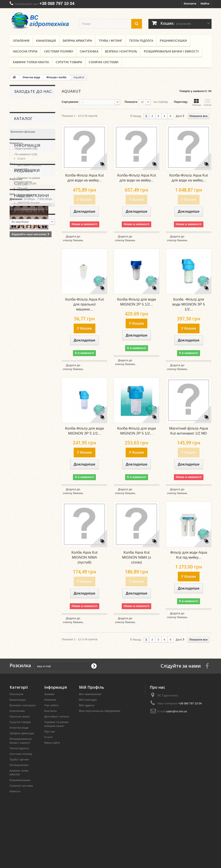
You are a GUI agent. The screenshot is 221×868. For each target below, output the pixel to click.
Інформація (27, 221)
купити (41, 425)
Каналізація (46, 41)
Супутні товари (69, 62)
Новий (22, 169)
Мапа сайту (52, 743)
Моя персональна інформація (100, 711)
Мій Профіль (92, 687)
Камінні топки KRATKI (31, 62)
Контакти (190, 4)
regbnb (17, 444)
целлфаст (32, 457)
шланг (16, 438)
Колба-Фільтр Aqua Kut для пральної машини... (85, 304)
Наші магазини (27, 269)
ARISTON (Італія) (28, 316)
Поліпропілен (19, 765)
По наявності (26, 154)
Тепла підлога (141, 41)
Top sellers (52, 705)
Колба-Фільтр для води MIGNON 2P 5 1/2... (136, 302)
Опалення (21, 41)
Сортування (70, 102)
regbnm (17, 464)
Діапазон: (16, 199)
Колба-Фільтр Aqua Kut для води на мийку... (85, 178)
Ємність (15, 791)
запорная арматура (25, 470)
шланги (42, 419)
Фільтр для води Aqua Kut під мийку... (189, 555)
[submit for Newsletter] (94, 666)
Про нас (22, 262)
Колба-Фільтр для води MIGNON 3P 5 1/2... (85, 431)
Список (208, 102)
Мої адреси (87, 705)
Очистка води (19, 728)
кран (28, 425)
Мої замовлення (90, 694)
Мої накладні (88, 700)
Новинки (50, 700)
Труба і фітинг (110, 41)
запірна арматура (37, 438)
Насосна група (25, 51)
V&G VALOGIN (27, 297)
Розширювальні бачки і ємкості (171, 51)
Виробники (27, 285)
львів (30, 444)
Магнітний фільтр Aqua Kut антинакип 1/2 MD (189, 431)
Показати (131, 102)
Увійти (205, 4)
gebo (28, 431)
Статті (21, 233)
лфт (39, 431)
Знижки (49, 694)
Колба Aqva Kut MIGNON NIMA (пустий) (85, 557)
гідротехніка (20, 451)
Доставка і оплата (29, 239)
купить (27, 419)
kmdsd (16, 457)
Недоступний (26, 148)
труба (16, 425)
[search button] (137, 24)
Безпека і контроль (121, 51)
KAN (15, 419)
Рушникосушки (173, 41)
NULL (21, 184)
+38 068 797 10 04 (57, 3)
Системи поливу (59, 51)
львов (31, 464)
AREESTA (24, 310)
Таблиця (196, 102)
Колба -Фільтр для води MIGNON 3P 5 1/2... (189, 304)
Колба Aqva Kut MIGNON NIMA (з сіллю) (137, 557)
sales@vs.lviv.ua (177, 711)
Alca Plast (23, 303)
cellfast (38, 451)
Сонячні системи (104, 62)
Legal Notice (25, 246)
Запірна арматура (77, 41)
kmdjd (16, 431)
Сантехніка (89, 51)
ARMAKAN (24, 322)
